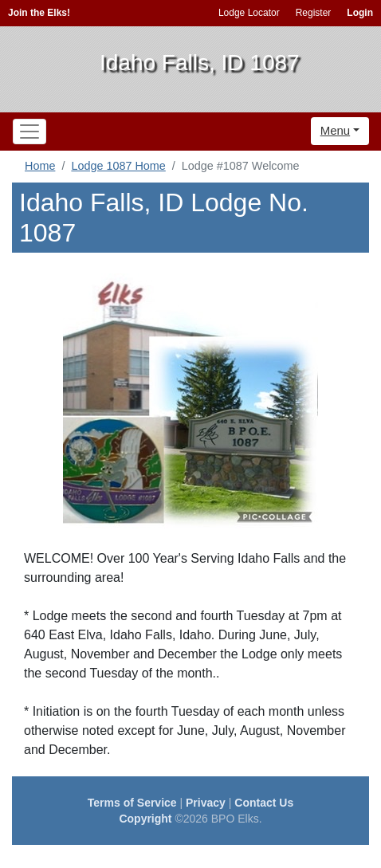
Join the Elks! (39, 13)
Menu (336, 130)
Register (314, 13)
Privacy (206, 803)
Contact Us (264, 803)
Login (360, 13)
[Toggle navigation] (29, 132)
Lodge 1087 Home (118, 166)
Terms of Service (132, 803)
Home (40, 166)
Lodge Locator (249, 13)
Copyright (145, 819)
